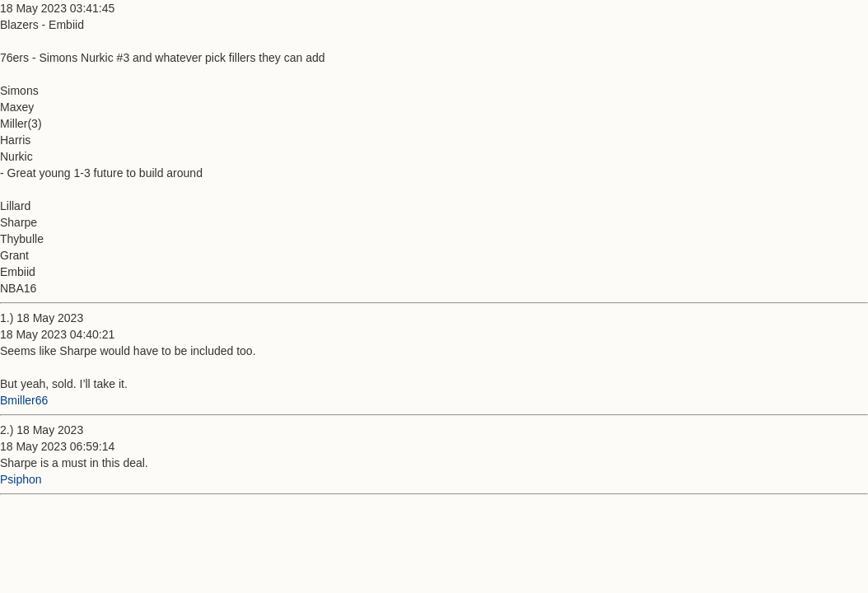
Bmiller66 (24, 400)
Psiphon (21, 479)
